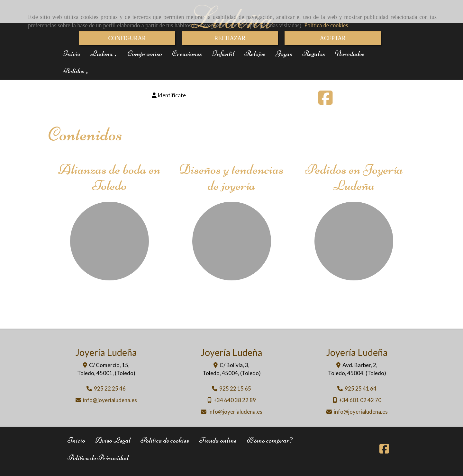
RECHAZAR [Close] (230, 38)
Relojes (255, 53)
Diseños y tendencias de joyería (232, 177)
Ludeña (104, 53)
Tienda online (218, 440)
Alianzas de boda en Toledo (109, 177)
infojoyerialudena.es (110, 400)
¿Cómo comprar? (269, 440)
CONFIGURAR (127, 38)
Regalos (314, 53)
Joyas (284, 53)
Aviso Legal (113, 440)
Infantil (223, 53)
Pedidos (76, 71)
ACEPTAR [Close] (333, 38)
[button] (169, 95)
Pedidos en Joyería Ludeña (354, 177)
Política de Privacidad (98, 458)
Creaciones (187, 53)
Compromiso (145, 53)
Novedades (350, 53)
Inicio (72, 53)
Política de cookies (326, 25)
